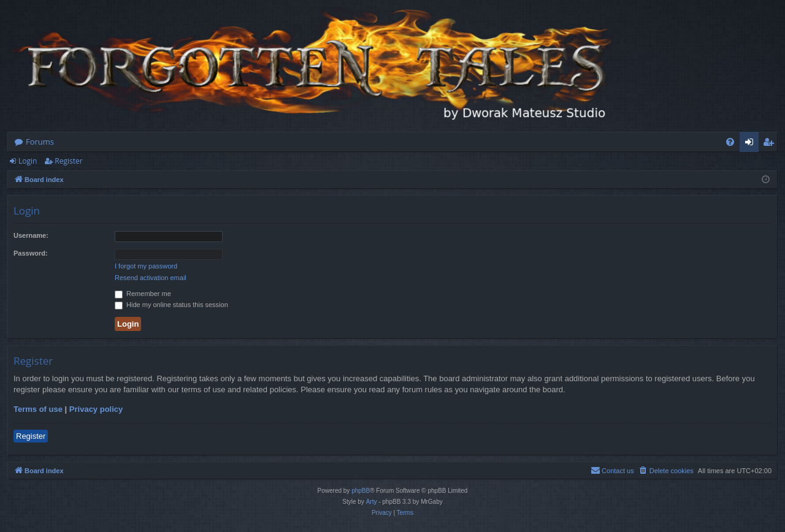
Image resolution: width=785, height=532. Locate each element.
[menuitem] (730, 142)
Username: (31, 235)
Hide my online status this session (171, 305)
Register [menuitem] (771, 144)
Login (28, 161)
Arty (372, 502)
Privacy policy (96, 409)
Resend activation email (151, 278)
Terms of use (38, 409)
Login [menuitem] (752, 144)
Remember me (143, 294)
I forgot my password (146, 266)
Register (68, 161)
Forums (40, 142)
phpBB (361, 491)
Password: (31, 253)
